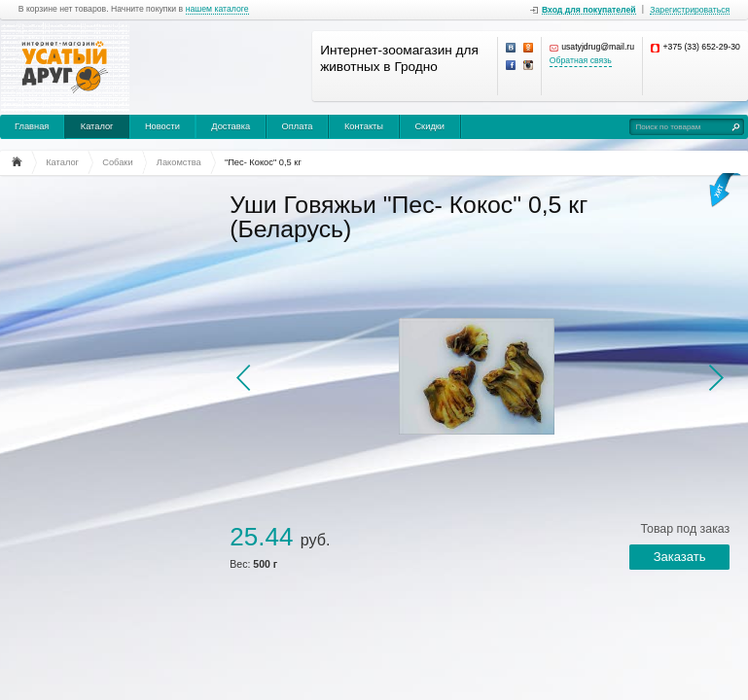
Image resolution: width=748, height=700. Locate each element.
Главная (32, 126)
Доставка (231, 126)
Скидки (429, 126)
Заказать (680, 557)
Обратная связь (581, 61)
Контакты (364, 126)
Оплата (298, 126)
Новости (162, 126)
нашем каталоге (217, 9)
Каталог (97, 126)
